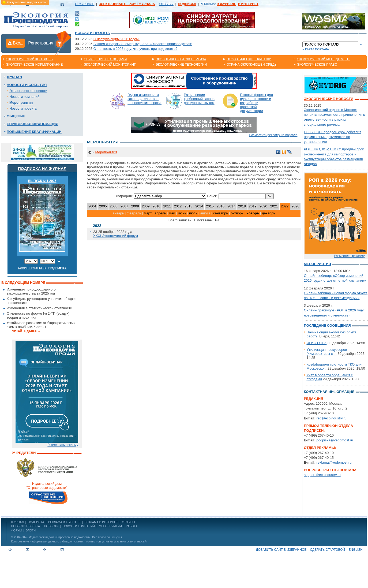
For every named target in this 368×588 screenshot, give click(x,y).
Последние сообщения (327, 325)
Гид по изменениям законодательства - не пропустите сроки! (144, 99)
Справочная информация (33, 124)
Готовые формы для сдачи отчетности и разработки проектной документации (256, 103)
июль (193, 213)
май (172, 213)
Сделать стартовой (328, 550)
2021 (274, 206)
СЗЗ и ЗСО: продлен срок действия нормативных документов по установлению (332, 137)
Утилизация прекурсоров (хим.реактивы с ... (327, 352)
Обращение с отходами (105, 59)
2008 (135, 206)
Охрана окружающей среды (252, 65)
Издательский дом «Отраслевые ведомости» (60, 537)
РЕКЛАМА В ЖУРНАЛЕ (64, 522)
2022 (285, 206)
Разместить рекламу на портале (273, 135)
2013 (188, 206)
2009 (146, 206)
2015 (210, 206)
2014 (199, 206)
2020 (263, 206)
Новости (51, 526)
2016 (221, 206)
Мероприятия (21, 103)
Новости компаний (24, 97)
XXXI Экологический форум (116, 236)
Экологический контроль (29, 59)
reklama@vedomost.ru (334, 462)
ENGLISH (356, 550)
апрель (160, 213)
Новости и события (27, 85)
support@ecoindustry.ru (322, 475)
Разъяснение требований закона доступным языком (199, 99)
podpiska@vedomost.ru (335, 440)
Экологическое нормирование (34, 65)
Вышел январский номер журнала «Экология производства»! (143, 44)
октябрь (237, 213)
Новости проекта (92, 33)
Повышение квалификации (34, 132)
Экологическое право (317, 65)
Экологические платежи (249, 59)
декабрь (269, 213)
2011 (167, 206)
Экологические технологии (181, 65)
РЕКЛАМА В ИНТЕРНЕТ (101, 522)
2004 (92, 206)
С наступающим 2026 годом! (117, 39)
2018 (242, 206)
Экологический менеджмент (323, 59)
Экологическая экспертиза (181, 59)
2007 (124, 206)
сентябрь (221, 213)
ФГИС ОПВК (316, 343)
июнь (182, 213)
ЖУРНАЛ (17, 522)
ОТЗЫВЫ (166, 4)
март (148, 213)
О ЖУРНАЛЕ (85, 4)
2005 (103, 206)
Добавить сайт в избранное (281, 550)
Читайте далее (25, 331)
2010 (157, 206)
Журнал (14, 77)
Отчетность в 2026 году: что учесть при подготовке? (136, 49)
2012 (178, 206)
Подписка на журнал (42, 168)
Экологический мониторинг (110, 65)
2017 (231, 206)
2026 (296, 206)
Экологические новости (28, 91)
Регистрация (41, 43)
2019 (253, 206)
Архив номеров (32, 268)
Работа (132, 526)
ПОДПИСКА (36, 522)
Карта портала (317, 49)
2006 (114, 206)
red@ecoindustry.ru (331, 418)
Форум (16, 530)
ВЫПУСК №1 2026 (42, 181)
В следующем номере (23, 283)
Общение (16, 116)
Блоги (31, 530)
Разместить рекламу (63, 445)
